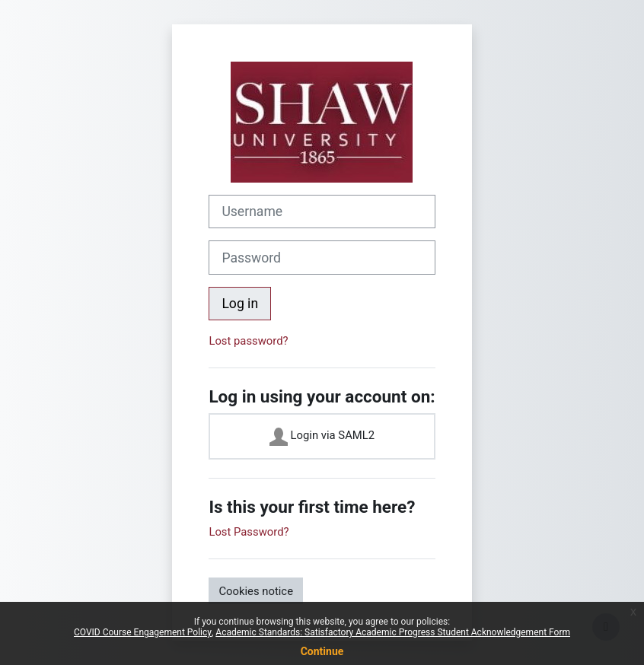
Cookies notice (256, 591)
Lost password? (248, 341)
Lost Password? (249, 532)
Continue (322, 651)
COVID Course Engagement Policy (143, 632)
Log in (240, 304)
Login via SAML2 (322, 437)
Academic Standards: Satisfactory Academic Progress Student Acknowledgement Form (393, 632)
